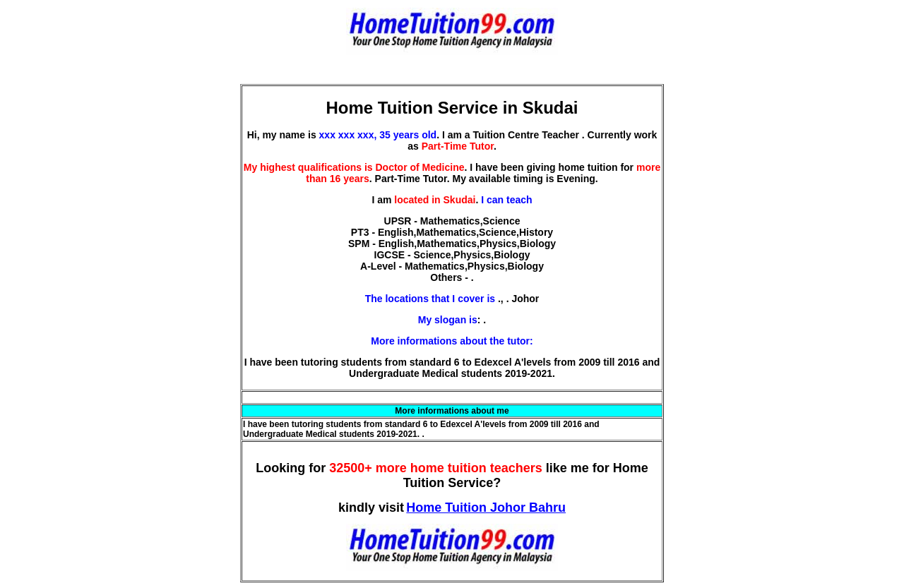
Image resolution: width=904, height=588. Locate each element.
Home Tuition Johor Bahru (486, 508)
